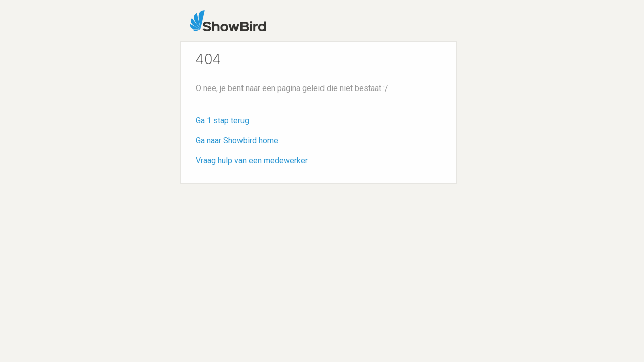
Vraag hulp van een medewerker (252, 161)
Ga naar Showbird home (237, 141)
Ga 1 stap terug (222, 120)
